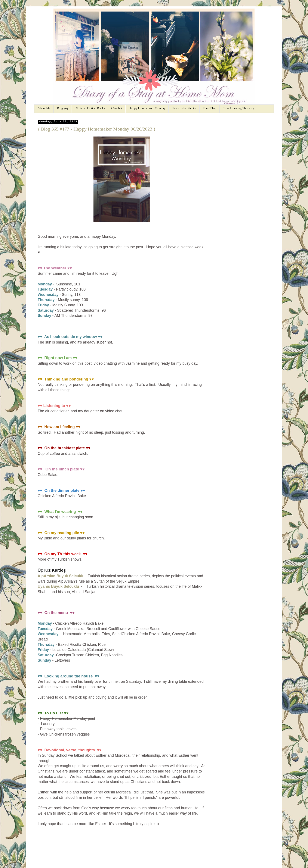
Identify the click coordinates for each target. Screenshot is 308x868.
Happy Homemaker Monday (147, 109)
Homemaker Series (184, 109)
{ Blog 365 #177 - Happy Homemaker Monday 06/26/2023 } (97, 129)
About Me (44, 109)
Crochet (117, 109)
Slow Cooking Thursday (238, 109)
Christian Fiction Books (90, 109)
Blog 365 (62, 109)
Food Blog (210, 109)
